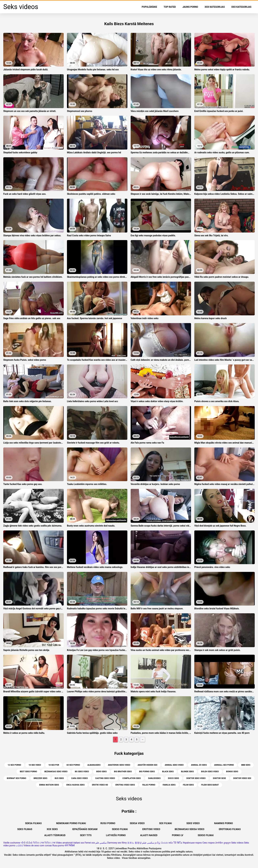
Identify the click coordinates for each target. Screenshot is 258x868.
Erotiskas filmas (230, 829)
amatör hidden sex (148, 765)
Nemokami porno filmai (71, 823)
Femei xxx (90, 843)
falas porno (149, 785)
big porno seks (147, 772)
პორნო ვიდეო (223, 843)
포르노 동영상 (134, 843)
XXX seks (52, 829)
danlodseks (154, 778)
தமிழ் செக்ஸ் (161, 843)
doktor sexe (219, 778)
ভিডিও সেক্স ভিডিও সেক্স (44, 843)
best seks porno (28, 772)
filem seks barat (210, 785)
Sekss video (114, 858)
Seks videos (237, 843)
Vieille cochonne (12, 843)
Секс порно (209, 843)
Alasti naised (149, 835)
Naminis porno (224, 823)
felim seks (188, 785)
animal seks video (174, 765)
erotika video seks (125, 785)
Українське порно (192, 843)
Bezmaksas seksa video (190, 829)
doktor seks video (196, 778)
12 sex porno (14, 765)
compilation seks (132, 778)
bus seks (59, 778)
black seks (168, 772)
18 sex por (54, 765)
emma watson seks (49, 785)
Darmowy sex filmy (117, 843)
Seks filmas (25, 829)
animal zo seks (199, 765)
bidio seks (101, 772)
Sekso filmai (120, 829)
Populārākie (149, 7)
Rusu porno (108, 823)
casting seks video (105, 778)
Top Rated (170, 7)
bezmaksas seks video (56, 772)
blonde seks (187, 772)
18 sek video (35, 765)
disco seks (174, 778)
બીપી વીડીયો (27, 843)
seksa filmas (33, 823)
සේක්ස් (19, 845)
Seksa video (137, 823)
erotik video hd (100, 785)
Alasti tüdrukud (55, 835)
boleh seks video (210, 772)
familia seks (169, 785)
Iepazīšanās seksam (85, 829)
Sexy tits (86, 835)
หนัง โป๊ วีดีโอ (175, 843)
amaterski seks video (119, 765)
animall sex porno (224, 765)
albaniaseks (94, 765)
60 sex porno (73, 765)
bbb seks (246, 765)
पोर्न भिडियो (70, 845)
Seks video (193, 823)
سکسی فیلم (148, 843)
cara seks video (80, 778)
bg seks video (82, 772)
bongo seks (232, 772)
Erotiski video (151, 829)
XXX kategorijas (215, 7)
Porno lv (178, 835)
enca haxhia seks (75, 785)
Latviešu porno (116, 835)
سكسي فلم (101, 843)
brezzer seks (40, 778)
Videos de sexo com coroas (38, 845)
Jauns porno (190, 7)
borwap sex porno (16, 778)
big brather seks (123, 772)
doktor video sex (242, 778)
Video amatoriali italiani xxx (70, 843)
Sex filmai (166, 823)
